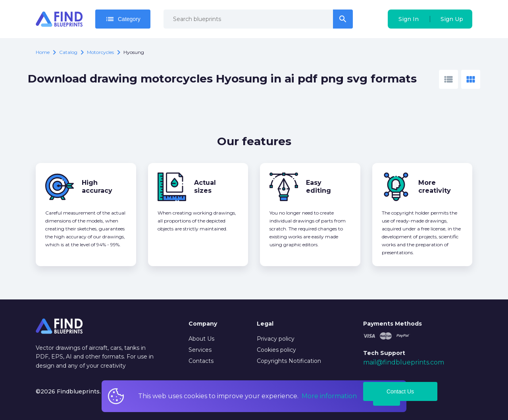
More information (329, 396)
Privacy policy (276, 339)
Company (203, 324)
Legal (265, 324)
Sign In (409, 19)
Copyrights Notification (289, 361)
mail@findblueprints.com (404, 362)
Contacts (201, 361)
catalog (68, 52)
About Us (201, 339)
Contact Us (400, 391)
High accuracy (97, 187)
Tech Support (384, 353)
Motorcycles (100, 52)
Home (43, 52)
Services (200, 350)
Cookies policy (276, 350)
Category (123, 19)
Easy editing (318, 187)
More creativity (435, 187)
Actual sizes (205, 187)
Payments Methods (393, 324)
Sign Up (452, 19)
